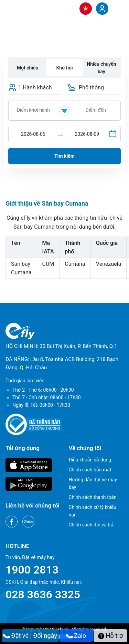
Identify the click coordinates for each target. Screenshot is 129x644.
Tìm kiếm (64, 156)
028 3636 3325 (43, 594)
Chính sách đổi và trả (91, 525)
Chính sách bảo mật (90, 470)
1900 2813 (32, 570)
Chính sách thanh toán (93, 497)
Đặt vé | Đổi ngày (30, 636)
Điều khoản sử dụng (90, 460)
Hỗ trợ (110, 636)
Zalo (76, 636)
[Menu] (117, 8)
